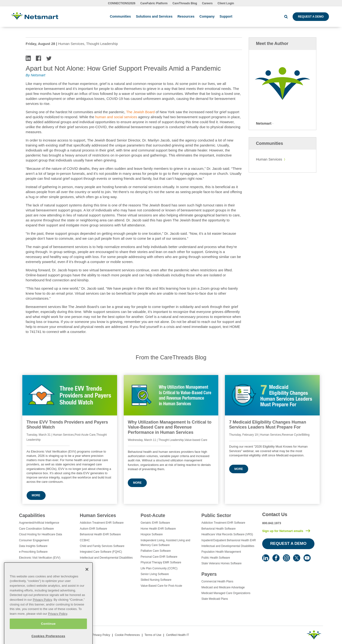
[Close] (87, 589)
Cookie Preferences (127, 635)
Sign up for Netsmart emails (283, 531)
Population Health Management (221, 552)
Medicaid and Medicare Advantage (223, 587)
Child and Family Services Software (102, 546)
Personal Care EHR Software (159, 557)
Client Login (226, 3)
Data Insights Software (33, 546)
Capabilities (32, 515)
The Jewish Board (140, 112)
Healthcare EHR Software (35, 581)
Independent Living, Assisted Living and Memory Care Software (165, 543)
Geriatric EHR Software (155, 523)
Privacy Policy (101, 635)
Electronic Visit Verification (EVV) (40, 558)
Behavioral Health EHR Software (100, 534)
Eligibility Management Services (39, 563)
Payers (209, 574)
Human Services (269, 159)
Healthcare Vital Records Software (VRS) (227, 534)
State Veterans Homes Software (221, 563)
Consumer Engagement (34, 540)
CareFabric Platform (154, 3)
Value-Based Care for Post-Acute (161, 586)
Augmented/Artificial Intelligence (39, 523)
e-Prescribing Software (33, 552)
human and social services (117, 117)
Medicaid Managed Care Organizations (226, 593)
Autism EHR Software (93, 529)
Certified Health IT (178, 635)
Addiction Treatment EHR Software (102, 523)
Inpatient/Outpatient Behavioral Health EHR (229, 540)
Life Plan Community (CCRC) (159, 568)
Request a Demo (311, 17)
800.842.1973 (272, 523)
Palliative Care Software (156, 551)
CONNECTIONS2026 (122, 3)
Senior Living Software (155, 574)
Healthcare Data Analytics (35, 575)
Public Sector (216, 515)
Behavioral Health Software (218, 529)
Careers (207, 3)
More (36, 495)
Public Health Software (216, 558)
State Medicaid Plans (215, 599)
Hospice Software (152, 534)
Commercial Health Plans (217, 581)
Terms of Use (153, 635)
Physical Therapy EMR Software (161, 562)
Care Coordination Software (36, 529)
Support (226, 16)
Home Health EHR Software (158, 529)
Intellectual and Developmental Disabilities (106, 558)
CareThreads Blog (185, 3)
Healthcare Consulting (33, 569)
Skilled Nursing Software (156, 580)
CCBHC (85, 540)
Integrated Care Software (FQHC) (101, 552)
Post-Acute (153, 515)
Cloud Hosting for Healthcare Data (40, 534)
